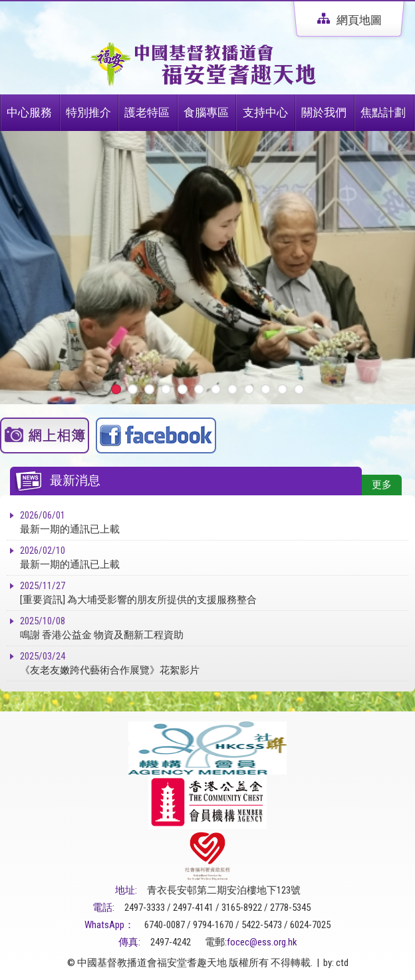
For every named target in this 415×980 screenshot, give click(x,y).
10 (266, 389)
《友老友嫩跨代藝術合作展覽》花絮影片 (214, 663)
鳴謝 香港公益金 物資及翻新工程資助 (214, 628)
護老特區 (147, 112)
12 (299, 389)
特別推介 (88, 112)
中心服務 (29, 112)
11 (282, 389)
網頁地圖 (349, 20)
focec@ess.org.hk (262, 942)
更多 (382, 485)
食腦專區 (206, 112)
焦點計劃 (383, 112)
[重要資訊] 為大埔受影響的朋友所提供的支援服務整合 (214, 592)
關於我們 (324, 112)
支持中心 (265, 112)
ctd (342, 963)
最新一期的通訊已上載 (214, 522)
